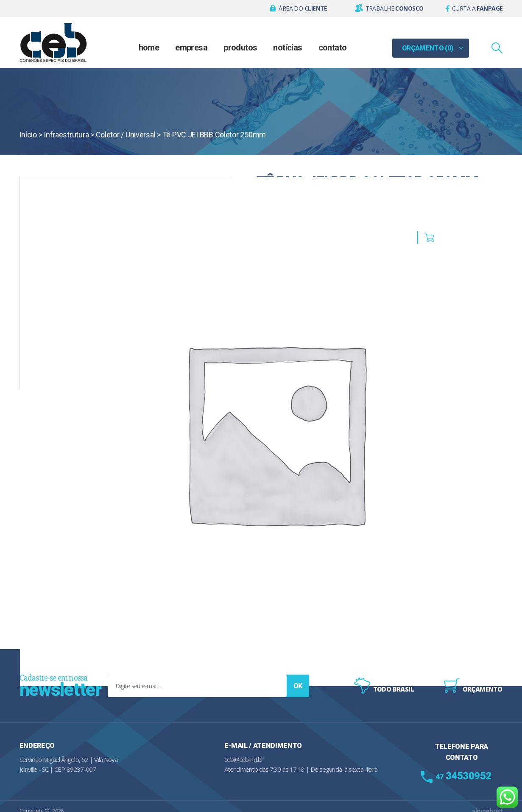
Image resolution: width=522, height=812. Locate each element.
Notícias (288, 47)
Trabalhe (395, 8)
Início (28, 135)
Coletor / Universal (126, 135)
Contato (333, 47)
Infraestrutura (66, 135)
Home (149, 47)
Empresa (191, 47)
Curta (477, 8)
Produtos (240, 47)
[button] (299, 8)
